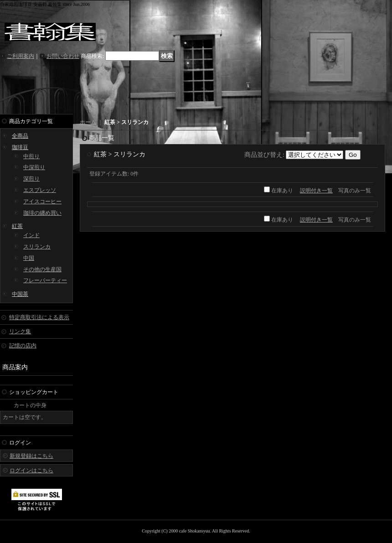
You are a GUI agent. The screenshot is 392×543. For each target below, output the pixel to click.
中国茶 (20, 294)
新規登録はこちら (31, 456)
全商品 (20, 136)
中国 (29, 258)
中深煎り (34, 167)
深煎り (31, 179)
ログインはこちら (31, 471)
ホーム (88, 122)
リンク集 (20, 331)
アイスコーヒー (42, 202)
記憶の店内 (23, 346)
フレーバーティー (45, 280)
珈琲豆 (20, 147)
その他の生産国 (42, 269)
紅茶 (17, 226)
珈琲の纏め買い (42, 213)
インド (31, 235)
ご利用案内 (21, 56)
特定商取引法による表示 (39, 317)
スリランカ (37, 247)
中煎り (31, 156)
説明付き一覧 (316, 191)
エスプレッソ (40, 190)
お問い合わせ (63, 56)
